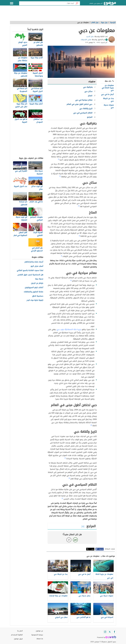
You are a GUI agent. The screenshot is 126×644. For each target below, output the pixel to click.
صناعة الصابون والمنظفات (33, 292)
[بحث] (77, 3)
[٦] (65, 458)
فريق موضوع (18, 639)
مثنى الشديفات (86, 40)
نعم (75, 540)
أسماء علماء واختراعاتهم (34, 262)
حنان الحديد (90, 37)
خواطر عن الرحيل (37, 283)
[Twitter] (110, 632)
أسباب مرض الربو (37, 266)
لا (69, 540)
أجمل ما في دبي (107, 94)
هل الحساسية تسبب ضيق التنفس (30, 275)
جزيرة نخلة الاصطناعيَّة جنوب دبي (69, 329)
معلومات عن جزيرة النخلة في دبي (108, 88)
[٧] (69, 478)
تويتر (93, 549)
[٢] (60, 176)
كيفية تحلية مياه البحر (35, 300)
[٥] (91, 425)
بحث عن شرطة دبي (108, 100)
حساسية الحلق (38, 296)
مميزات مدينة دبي (109, 106)
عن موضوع (39, 631)
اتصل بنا (20, 631)
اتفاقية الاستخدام (17, 635)
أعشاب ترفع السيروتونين (34, 288)
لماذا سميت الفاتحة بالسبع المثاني (30, 271)
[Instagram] (105, 632)
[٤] (71, 280)
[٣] (79, 206)
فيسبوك (101, 549)
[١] (59, 159)
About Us (40, 639)
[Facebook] (114, 632)
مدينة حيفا (39, 279)
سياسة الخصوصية (37, 635)
